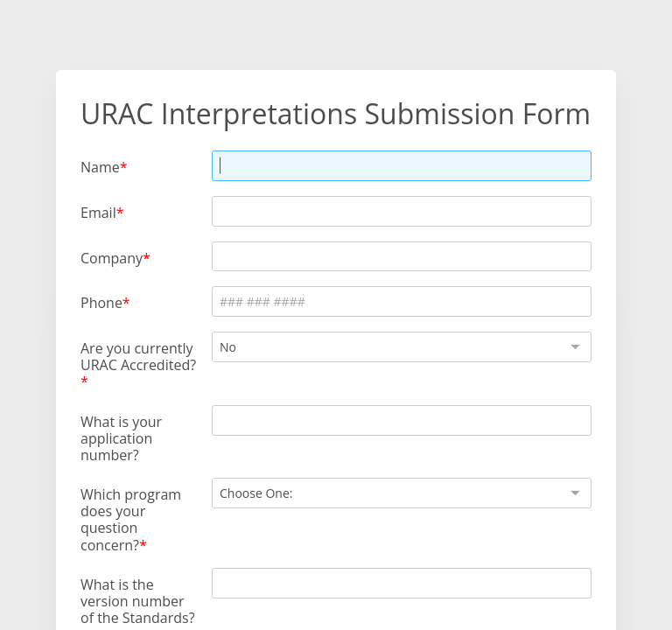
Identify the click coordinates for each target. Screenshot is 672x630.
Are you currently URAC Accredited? (138, 357)
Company (112, 258)
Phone (101, 302)
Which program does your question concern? (131, 519)
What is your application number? (121, 438)
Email (98, 212)
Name (100, 167)
